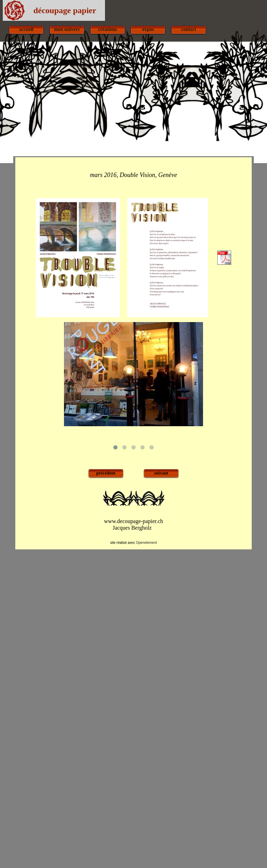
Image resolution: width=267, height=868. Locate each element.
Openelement (146, 543)
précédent (106, 473)
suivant (161, 473)
